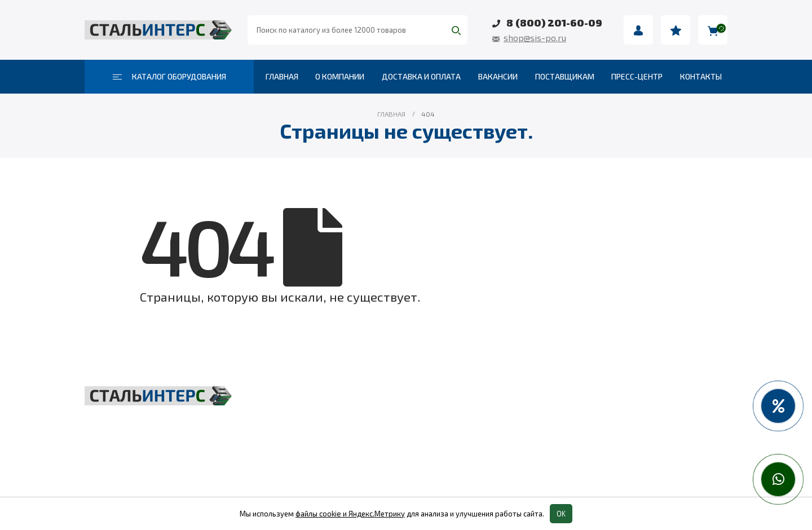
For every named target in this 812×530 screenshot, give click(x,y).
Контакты (701, 76)
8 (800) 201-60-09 (554, 23)
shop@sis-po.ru (535, 37)
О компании (340, 76)
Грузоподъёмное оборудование (386, 399)
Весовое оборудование (583, 399)
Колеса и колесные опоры (590, 448)
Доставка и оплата (421, 76)
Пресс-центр (637, 76)
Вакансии (498, 76)
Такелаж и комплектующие (375, 448)
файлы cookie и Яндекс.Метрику (350, 514)
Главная (282, 76)
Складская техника (354, 423)
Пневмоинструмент (574, 423)
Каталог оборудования (169, 76)
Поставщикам (565, 76)
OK (561, 514)
